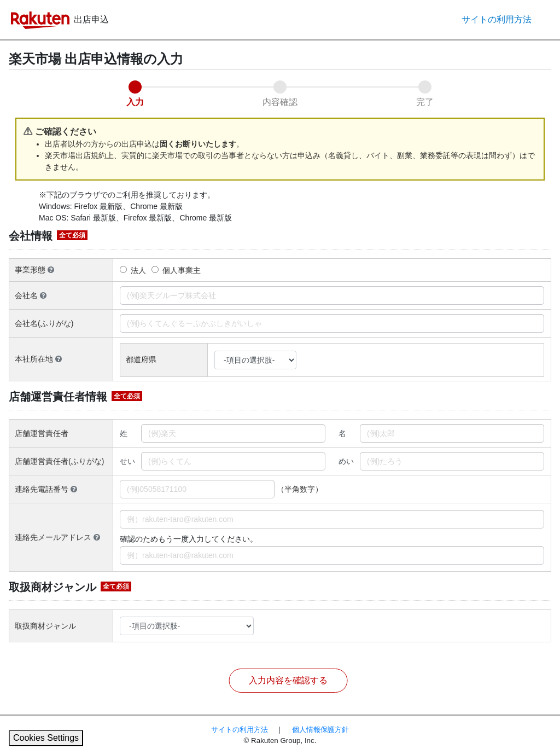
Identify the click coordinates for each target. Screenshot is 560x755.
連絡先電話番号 (46, 489)
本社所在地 (38, 359)
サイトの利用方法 (497, 19)
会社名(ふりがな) (44, 323)
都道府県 (142, 359)
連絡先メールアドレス (57, 537)
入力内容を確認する (288, 680)
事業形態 (34, 270)
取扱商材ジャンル (45, 626)
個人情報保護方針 (320, 730)
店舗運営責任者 (42, 433)
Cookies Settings (46, 738)
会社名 (31, 295)
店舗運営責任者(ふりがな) (59, 461)
